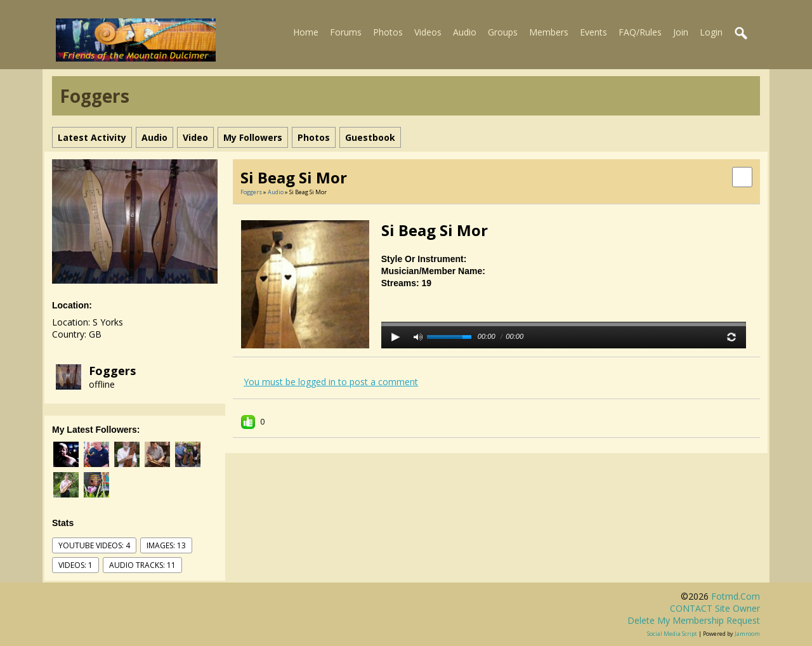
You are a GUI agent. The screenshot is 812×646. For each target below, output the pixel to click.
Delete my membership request (694, 620)
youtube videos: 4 (94, 545)
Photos (388, 32)
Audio (465, 32)
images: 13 (166, 545)
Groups (503, 32)
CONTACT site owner (715, 608)
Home (306, 32)
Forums (346, 32)
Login (711, 32)
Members (549, 32)
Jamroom (747, 634)
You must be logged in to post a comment (331, 382)
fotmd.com (736, 596)
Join (681, 32)
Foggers (112, 371)
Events (593, 32)
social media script (672, 634)
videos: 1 (75, 565)
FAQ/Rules (640, 32)
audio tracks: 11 (142, 565)
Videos (428, 32)
